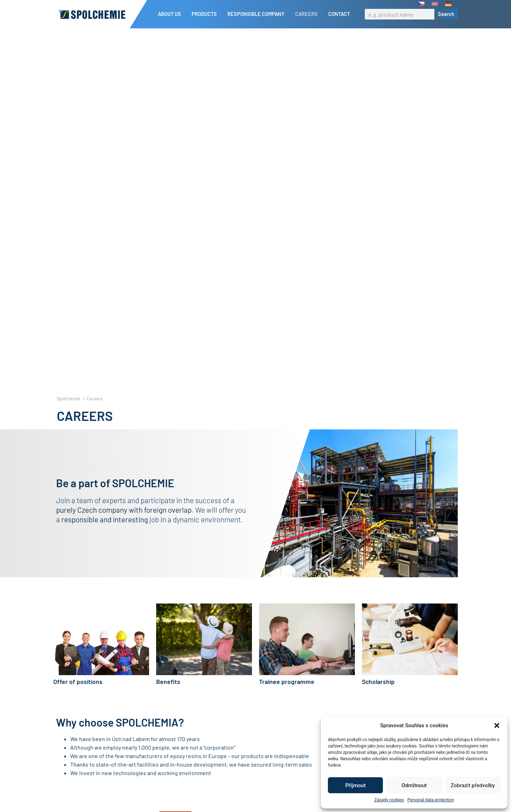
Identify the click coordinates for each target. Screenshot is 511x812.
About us (171, 14)
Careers (308, 14)
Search (446, 14)
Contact (339, 14)
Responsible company (258, 14)
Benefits (168, 694)
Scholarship (378, 694)
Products (206, 14)
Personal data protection (431, 800)
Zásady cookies (389, 800)
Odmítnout (414, 785)
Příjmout (355, 785)
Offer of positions (78, 694)
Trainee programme (287, 694)
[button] (497, 725)
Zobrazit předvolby (473, 785)
